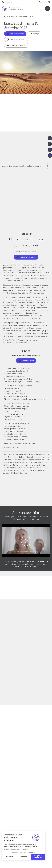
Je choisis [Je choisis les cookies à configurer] (24, 857)
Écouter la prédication (26, 257)
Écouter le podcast (15, 34)
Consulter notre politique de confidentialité (16, 849)
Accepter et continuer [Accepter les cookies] (38, 857)
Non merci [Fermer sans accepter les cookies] (9, 857)
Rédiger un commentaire (17, 45)
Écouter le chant (26, 361)
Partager (35, 34)
